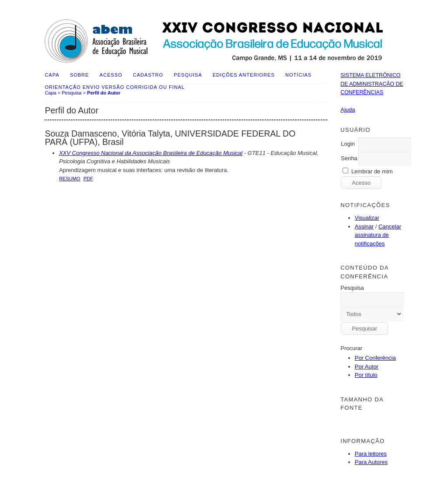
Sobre (80, 75)
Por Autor (367, 367)
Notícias (298, 75)
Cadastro (148, 75)
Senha (349, 158)
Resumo (70, 179)
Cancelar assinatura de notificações (378, 235)
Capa (52, 75)
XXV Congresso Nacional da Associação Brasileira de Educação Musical (151, 153)
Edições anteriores (244, 75)
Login (348, 144)
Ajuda (348, 110)
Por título (366, 375)
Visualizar (367, 218)
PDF (88, 179)
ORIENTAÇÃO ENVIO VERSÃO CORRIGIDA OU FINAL (115, 87)
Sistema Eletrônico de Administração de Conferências (372, 84)
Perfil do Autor (104, 93)
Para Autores (371, 462)
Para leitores (371, 454)
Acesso (111, 75)
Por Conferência (375, 358)
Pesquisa (188, 75)
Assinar (364, 227)
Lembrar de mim (372, 171)
